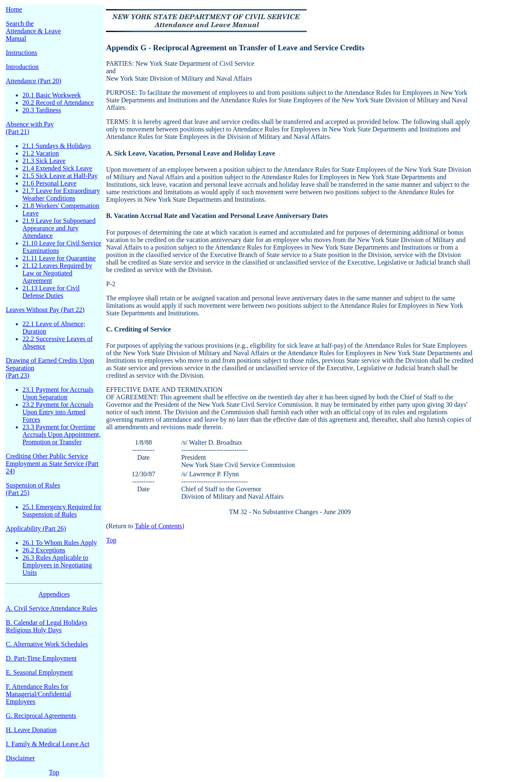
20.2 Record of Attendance (58, 103)
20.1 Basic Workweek (52, 95)
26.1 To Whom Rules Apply (60, 543)
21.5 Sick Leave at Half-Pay (60, 176)
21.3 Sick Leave (44, 161)
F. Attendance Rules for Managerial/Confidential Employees (38, 694)
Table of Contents (158, 526)
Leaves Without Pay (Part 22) (45, 310)
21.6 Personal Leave (49, 183)
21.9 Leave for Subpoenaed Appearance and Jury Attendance (59, 228)
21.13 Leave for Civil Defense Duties (51, 292)
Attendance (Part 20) (33, 81)
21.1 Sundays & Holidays (57, 146)
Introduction (22, 67)
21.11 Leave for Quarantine (59, 258)
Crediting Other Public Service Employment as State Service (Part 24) (52, 464)
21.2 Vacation (41, 153)
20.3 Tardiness (42, 110)
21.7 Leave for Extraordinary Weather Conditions (61, 194)
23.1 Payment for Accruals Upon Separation (58, 393)
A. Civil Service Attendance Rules (52, 608)
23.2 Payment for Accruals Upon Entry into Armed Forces (58, 412)
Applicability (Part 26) (36, 528)
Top (54, 772)
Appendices (54, 594)
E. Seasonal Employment (39, 672)
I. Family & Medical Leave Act (48, 744)
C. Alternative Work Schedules (47, 644)
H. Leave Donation (31, 730)
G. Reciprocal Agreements (41, 716)
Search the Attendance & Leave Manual (33, 31)
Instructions (22, 53)
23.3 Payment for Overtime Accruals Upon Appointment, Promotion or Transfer (62, 434)
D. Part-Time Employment (41, 658)
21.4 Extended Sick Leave (57, 168)
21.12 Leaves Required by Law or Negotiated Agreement (57, 273)
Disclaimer (20, 758)
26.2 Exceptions (44, 550)
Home (14, 9)
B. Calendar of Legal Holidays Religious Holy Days (47, 626)
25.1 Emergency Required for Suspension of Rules (62, 511)
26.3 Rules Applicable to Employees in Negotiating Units (57, 565)
